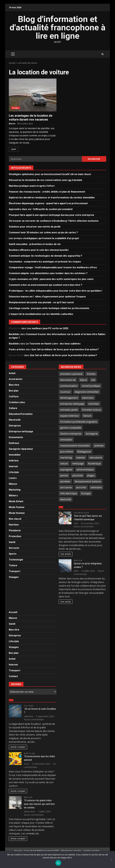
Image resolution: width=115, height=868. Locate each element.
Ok (58, 863)
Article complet (18, 747)
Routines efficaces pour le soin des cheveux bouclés (39, 250)
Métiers (13, 496)
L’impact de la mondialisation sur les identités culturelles (41, 314)
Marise (12, 124)
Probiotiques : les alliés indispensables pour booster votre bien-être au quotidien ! (55, 291)
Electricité (15, 420)
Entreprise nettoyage (21, 431)
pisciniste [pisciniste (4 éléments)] (78, 475)
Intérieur (14, 461)
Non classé (15, 519)
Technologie (16, 560)
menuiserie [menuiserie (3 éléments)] (96, 458)
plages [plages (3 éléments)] (91, 475)
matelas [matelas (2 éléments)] (81, 458)
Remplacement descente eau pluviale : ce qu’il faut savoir (41, 302)
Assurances (16, 379)
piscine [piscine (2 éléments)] (64, 475)
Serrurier (14, 548)
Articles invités (91, 851)
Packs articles (17, 349)
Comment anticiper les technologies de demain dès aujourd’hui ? (46, 256)
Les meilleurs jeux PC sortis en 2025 (48, 328)
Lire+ (14, 149)
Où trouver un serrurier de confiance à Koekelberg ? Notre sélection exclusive (54, 221)
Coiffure (14, 397)
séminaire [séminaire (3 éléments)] (96, 487)
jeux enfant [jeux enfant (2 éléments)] (67, 452)
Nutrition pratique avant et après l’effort (32, 186)
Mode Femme (17, 507)
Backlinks (14, 334)
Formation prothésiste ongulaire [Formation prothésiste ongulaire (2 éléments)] (79, 422)
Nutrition (14, 525)
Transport (15, 571)
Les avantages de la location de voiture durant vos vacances (33, 95)
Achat (12, 373)
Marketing (15, 490)
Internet (13, 466)
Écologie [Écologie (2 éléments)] (86, 493)
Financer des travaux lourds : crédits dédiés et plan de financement (47, 192)
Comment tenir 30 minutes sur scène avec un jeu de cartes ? (43, 232)
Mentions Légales (71, 851)
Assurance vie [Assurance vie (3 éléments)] (68, 380)
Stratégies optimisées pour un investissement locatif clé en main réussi (50, 174)
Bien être (14, 385)
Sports (13, 554)
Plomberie (15, 530)
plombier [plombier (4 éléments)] (65, 481)
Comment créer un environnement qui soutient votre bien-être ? (46, 285)
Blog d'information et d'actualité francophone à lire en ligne (57, 27)
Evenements (16, 437)
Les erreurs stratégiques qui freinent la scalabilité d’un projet (44, 238)
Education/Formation (21, 414)
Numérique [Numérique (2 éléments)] (94, 464)
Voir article (66, 554)
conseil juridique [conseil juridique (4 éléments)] (91, 386)
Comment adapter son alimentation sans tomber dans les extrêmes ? (48, 273)
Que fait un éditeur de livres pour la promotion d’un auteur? (65, 349)
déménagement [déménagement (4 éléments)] (69, 398)
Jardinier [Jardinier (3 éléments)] (99, 446)
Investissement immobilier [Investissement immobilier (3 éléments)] (75, 446)
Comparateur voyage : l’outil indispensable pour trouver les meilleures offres (53, 267)
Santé (12, 542)
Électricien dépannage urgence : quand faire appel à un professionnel (48, 203)
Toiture (13, 565)
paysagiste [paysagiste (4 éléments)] (66, 469)
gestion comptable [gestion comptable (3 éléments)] (71, 428)
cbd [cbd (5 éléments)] (93, 380)
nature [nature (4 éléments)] (64, 464)
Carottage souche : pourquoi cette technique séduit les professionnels (49, 308)
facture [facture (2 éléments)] (87, 416)
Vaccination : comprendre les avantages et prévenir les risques (45, 262)
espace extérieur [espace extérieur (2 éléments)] (70, 416)
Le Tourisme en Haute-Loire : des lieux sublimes (53, 344)
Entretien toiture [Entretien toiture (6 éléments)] (91, 410)
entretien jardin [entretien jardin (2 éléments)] (69, 410)
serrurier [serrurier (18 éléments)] (81, 487)
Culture (13, 408)
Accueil (13, 612)
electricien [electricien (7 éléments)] (88, 398)
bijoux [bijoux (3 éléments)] (83, 380)
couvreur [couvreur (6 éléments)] (65, 392)
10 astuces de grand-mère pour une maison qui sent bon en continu (39, 804)
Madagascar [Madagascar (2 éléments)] (84, 452)
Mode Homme (17, 513)
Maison (13, 484)
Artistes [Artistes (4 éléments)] (91, 374)
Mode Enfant (16, 501)
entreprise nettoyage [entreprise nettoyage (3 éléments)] (72, 404)
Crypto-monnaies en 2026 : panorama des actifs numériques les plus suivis (51, 279)
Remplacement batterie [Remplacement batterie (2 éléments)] (88, 481)
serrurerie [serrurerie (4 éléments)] (66, 487)
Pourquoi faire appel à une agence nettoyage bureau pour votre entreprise (52, 215)
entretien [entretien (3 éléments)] (94, 404)
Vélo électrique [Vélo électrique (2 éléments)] (69, 493)
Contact (13, 676)
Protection (15, 536)
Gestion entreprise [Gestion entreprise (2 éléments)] (71, 434)
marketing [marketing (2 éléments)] (66, 458)
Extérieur (14, 443)
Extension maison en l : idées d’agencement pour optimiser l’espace (47, 297)
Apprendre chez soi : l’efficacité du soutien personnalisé (41, 209)
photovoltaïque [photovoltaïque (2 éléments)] (85, 469)
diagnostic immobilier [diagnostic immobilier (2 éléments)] (87, 392)
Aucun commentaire (84, 526)
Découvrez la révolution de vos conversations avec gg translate (46, 180)
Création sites (17, 402)
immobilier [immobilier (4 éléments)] (66, 440)
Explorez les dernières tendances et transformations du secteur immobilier (52, 198)
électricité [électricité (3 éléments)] (66, 499)
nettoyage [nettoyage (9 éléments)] (78, 464)
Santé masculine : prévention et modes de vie (35, 244)
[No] (111, 859)
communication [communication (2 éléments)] (69, 386)
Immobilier (15, 455)
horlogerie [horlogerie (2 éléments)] (92, 434)
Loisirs (13, 478)
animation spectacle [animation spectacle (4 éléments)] (71, 374)
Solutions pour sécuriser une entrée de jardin (35, 227)
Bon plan (14, 391)
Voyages (16, 108)
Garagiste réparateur (21, 449)
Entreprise (15, 426)
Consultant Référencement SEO (41, 851)
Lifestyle (14, 472)
